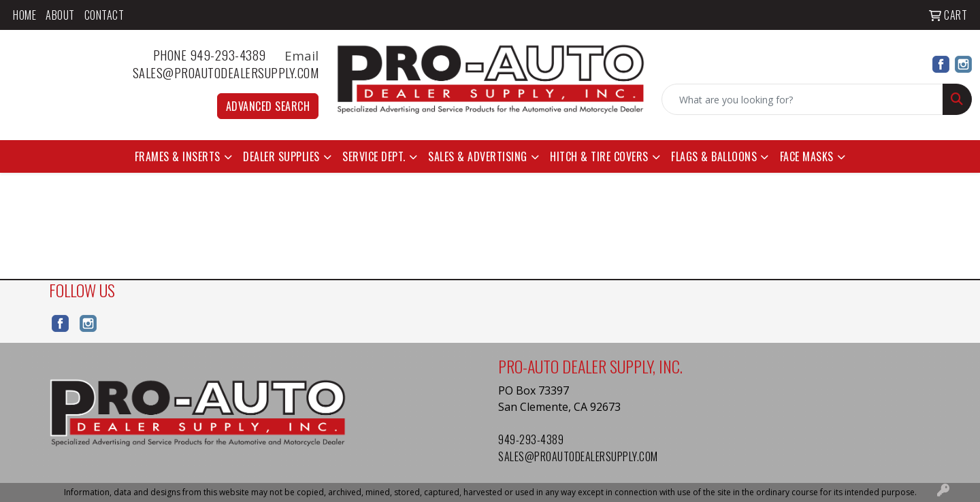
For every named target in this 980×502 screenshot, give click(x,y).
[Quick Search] (802, 99)
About (60, 15)
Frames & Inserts (178, 156)
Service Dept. (374, 156)
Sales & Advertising (478, 156)
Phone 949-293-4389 (217, 55)
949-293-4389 (531, 439)
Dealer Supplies (281, 156)
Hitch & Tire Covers (599, 156)
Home (24, 15)
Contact (104, 15)
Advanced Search (268, 106)
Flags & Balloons (714, 156)
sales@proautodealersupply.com (226, 72)
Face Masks (807, 156)
